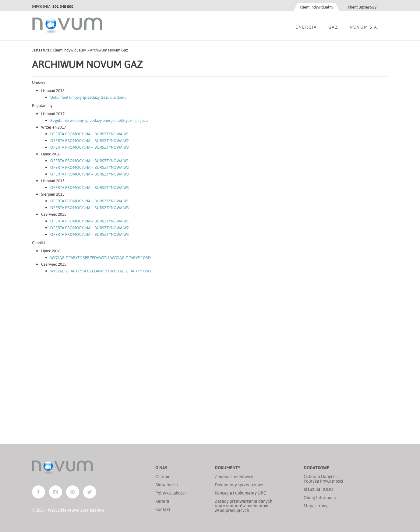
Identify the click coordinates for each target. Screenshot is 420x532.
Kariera (162, 501)
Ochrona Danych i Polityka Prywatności (323, 479)
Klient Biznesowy (362, 7)
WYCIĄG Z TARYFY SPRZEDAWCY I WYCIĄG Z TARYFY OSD (101, 257)
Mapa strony (316, 506)
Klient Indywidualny (316, 7)
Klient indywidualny (69, 50)
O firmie (163, 476)
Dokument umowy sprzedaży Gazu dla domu (88, 97)
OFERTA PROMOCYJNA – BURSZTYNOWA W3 (90, 147)
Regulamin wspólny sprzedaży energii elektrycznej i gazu (99, 120)
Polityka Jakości (171, 493)
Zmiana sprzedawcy (234, 476)
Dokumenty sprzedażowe (239, 485)
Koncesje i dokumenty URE (240, 493)
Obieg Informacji (320, 497)
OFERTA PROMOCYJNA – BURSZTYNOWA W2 (90, 140)
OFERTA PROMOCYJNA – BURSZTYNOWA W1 (90, 134)
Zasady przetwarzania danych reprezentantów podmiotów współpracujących (244, 506)
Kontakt (163, 509)
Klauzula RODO (318, 489)
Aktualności (167, 485)
